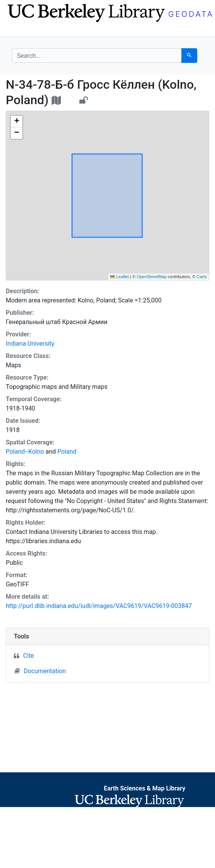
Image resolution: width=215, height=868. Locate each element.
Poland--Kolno (25, 452)
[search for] (97, 56)
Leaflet (119, 277)
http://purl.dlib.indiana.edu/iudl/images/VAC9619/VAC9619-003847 (99, 606)
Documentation (40, 671)
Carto (202, 277)
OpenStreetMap (152, 277)
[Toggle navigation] (17, 30)
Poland (67, 452)
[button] (17, 122)
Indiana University (30, 344)
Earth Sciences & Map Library (144, 788)
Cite (29, 656)
